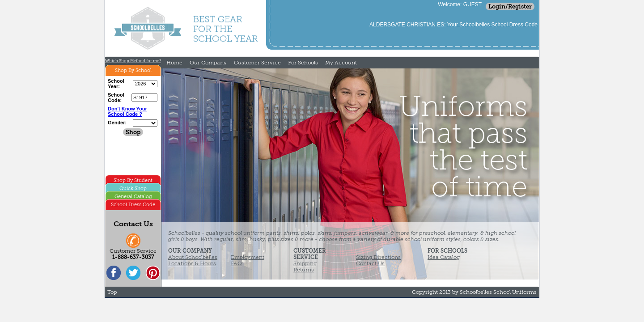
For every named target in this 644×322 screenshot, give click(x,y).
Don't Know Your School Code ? (127, 111)
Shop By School (133, 70)
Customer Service (257, 63)
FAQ (236, 263)
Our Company (208, 63)
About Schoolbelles (193, 257)
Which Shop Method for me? (133, 61)
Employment (248, 257)
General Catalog (133, 197)
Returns (304, 270)
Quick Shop (133, 189)
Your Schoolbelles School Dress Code (492, 25)
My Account (341, 63)
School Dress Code (133, 205)
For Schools (303, 63)
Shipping (305, 263)
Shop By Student (133, 180)
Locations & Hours (192, 263)
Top (112, 292)
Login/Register (510, 6)
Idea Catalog (444, 257)
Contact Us (370, 263)
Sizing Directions (378, 257)
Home (174, 63)
